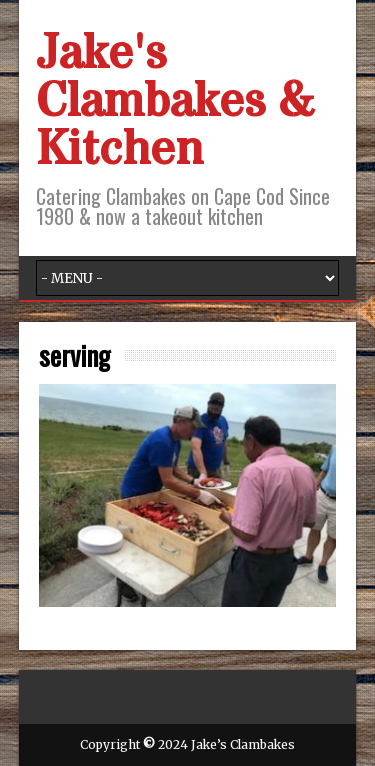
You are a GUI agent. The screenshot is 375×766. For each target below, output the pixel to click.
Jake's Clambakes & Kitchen (175, 102)
